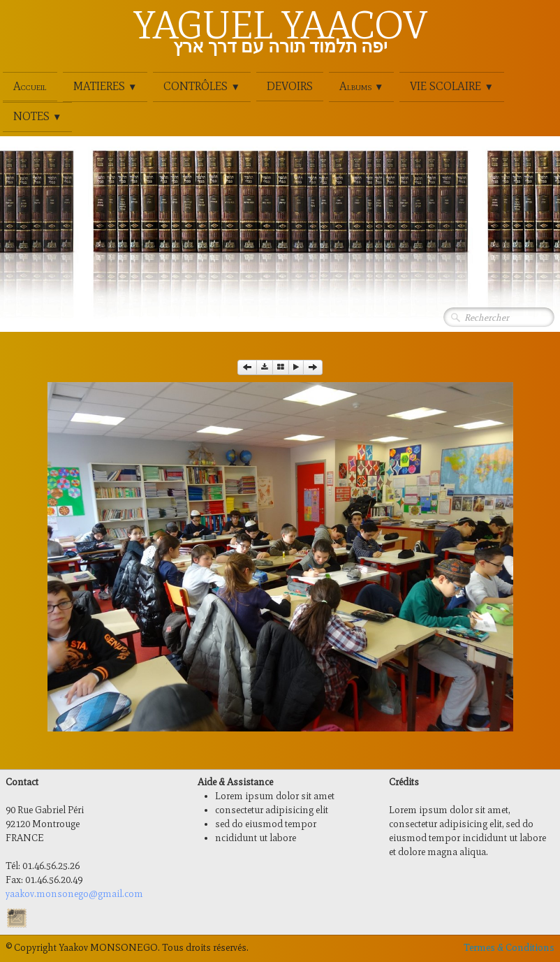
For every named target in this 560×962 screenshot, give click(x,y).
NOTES (37, 116)
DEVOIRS (290, 86)
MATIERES (105, 86)
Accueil (30, 86)
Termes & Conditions (509, 948)
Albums (361, 86)
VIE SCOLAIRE (451, 86)
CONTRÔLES (201, 86)
